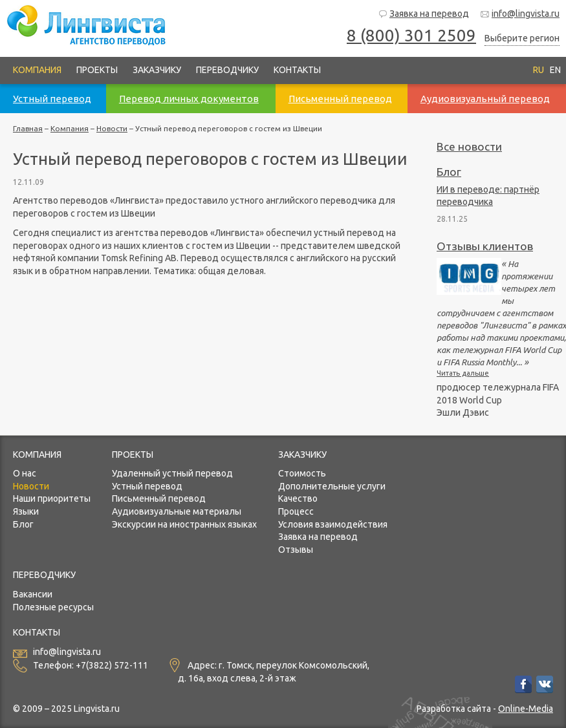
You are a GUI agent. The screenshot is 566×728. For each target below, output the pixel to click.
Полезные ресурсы (53, 607)
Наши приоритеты (52, 498)
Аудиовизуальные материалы (177, 511)
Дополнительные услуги (332, 486)
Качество (298, 498)
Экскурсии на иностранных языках (184, 524)
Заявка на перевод (423, 14)
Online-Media (526, 709)
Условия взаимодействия (333, 524)
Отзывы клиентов (485, 246)
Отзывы (296, 550)
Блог (449, 172)
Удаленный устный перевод (172, 473)
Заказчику (157, 70)
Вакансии (33, 594)
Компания (37, 70)
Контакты (297, 70)
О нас (25, 473)
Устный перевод (147, 486)
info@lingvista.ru (520, 14)
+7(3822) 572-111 (112, 666)
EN (555, 70)
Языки (26, 511)
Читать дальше (463, 373)
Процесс (296, 511)
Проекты (97, 70)
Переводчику (227, 70)
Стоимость (302, 473)
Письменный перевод (159, 498)
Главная (28, 128)
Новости (112, 128)
